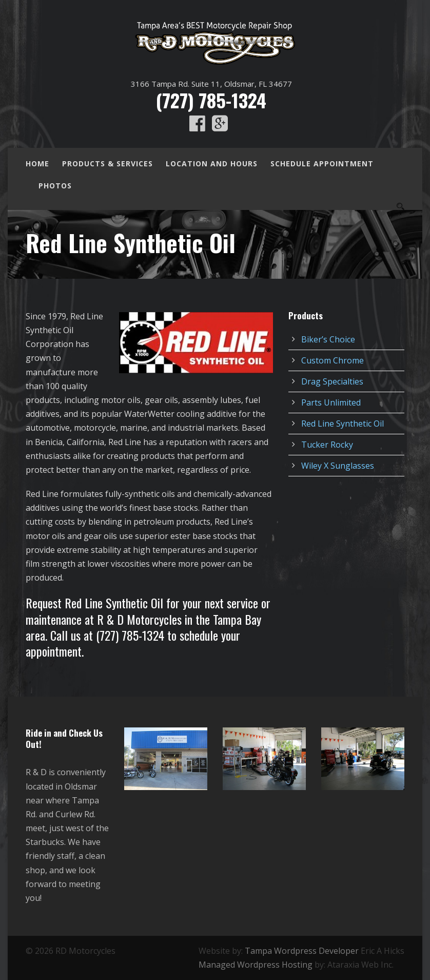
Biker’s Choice (328, 339)
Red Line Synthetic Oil (343, 424)
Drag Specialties (332, 381)
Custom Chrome (333, 360)
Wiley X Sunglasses (338, 466)
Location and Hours (212, 164)
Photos (55, 186)
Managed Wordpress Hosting (256, 965)
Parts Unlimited (331, 402)
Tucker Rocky (327, 445)
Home (37, 164)
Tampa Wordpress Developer (302, 951)
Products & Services (107, 164)
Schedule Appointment (322, 164)
